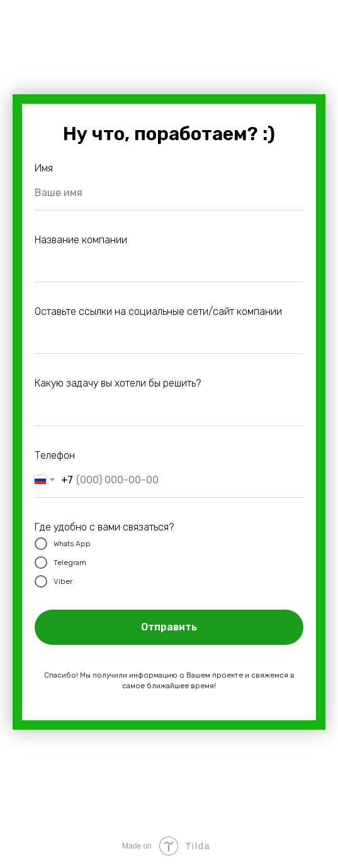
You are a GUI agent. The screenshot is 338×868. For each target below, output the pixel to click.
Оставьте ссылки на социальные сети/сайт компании (158, 311)
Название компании (81, 240)
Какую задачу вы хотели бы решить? (118, 383)
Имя (44, 168)
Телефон (55, 455)
